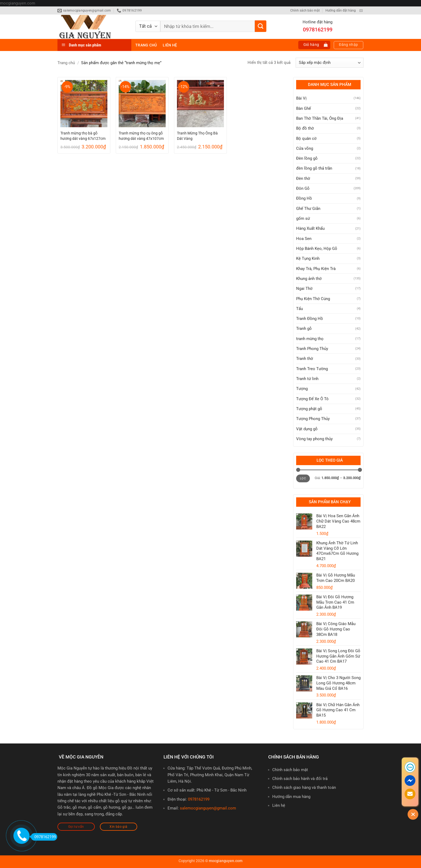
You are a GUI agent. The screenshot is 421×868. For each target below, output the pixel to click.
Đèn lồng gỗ (307, 158)
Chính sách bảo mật (305, 10)
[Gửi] (261, 26)
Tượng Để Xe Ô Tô (312, 399)
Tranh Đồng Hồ (310, 319)
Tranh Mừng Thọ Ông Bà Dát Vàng (197, 136)
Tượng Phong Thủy (313, 419)
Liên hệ (170, 45)
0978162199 (199, 799)
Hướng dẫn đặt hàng (341, 10)
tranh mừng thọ (310, 339)
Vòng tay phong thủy (314, 439)
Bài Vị (301, 98)
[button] (314, 45)
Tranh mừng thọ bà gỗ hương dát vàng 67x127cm (83, 136)
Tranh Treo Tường (312, 369)
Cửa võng (305, 148)
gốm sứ (303, 218)
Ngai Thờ (304, 289)
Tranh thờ (305, 359)
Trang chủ (146, 45)
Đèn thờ (303, 178)
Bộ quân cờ (306, 138)
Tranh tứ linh (307, 379)
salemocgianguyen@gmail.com (208, 808)
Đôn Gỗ (303, 188)
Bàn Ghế (304, 108)
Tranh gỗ (304, 329)
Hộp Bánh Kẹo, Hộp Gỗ (317, 249)
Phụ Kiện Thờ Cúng (313, 299)
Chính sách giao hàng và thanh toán (304, 787)
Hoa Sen (304, 239)
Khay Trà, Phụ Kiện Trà (316, 269)
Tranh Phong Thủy (312, 349)
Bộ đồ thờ (305, 128)
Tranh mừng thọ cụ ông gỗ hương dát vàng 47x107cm (141, 136)
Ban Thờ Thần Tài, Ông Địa (320, 118)
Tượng (302, 389)
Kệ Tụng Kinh (308, 258)
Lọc (303, 478)
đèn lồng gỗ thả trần (314, 168)
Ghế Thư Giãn (308, 209)
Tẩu (300, 309)
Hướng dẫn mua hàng (291, 797)
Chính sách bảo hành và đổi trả (300, 779)
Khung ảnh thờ (309, 279)
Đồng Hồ (304, 198)
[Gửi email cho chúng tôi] (361, 11)
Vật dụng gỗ (307, 429)
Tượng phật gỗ (309, 409)
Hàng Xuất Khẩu (310, 228)
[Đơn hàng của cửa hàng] (330, 63)
